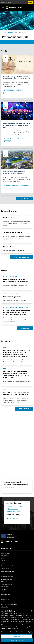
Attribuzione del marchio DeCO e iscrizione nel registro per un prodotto (16, 280)
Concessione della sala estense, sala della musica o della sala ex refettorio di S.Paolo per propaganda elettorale (17, 312)
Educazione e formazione (7, 601)
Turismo (3, 595)
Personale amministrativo (8, 570)
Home (5, 32)
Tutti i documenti (24, 409)
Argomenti (11, 32)
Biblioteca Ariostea (10, 247)
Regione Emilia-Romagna (6, 2)
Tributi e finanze (5, 603)
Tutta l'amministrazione (22, 257)
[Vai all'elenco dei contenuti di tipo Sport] (7, 188)
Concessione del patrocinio (12, 297)
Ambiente (3, 606)
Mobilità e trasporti (6, 598)
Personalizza (17, 636)
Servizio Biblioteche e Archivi (13, 232)
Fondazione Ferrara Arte (11, 218)
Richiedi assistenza (12, 513)
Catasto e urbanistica (6, 593)
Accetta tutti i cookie (17, 640)
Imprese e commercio (6, 588)
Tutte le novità (25, 198)
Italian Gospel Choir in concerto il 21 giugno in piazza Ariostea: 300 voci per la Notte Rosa (17, 125)
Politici (3, 567)
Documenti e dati (5, 572)
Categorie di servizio (8, 576)
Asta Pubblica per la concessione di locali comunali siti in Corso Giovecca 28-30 (17, 394)
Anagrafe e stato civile (7, 580)
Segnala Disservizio (12, 522)
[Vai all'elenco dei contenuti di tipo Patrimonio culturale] (9, 90)
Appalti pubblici (5, 590)
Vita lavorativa (5, 585)
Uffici (2, 562)
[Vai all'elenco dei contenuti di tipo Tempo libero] (19, 90)
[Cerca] (32, 8)
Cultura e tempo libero (7, 583)
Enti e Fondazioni (5, 564)
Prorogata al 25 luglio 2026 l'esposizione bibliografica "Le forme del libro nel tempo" (16, 78)
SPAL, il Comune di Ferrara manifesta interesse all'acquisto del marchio (15, 173)
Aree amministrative (6, 559)
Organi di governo (6, 557)
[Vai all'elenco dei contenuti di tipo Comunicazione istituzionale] (10, 185)
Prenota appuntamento (13, 515)
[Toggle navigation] (3, 7)
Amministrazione (6, 552)
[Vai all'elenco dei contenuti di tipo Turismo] (7, 93)
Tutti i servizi (25, 328)
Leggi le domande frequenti (14, 510)
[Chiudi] (32, 610)
